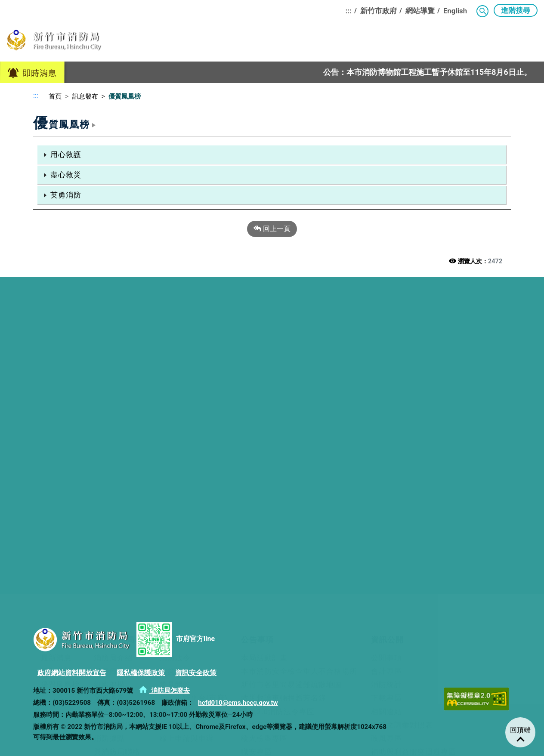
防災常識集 (179, 354)
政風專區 (386, 421)
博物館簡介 (113, 503)
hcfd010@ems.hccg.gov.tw (238, 703)
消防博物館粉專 (121, 571)
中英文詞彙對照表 (402, 408)
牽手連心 (56, 530)
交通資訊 (109, 543)
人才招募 (56, 557)
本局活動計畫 (264, 341)
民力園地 (388, 44)
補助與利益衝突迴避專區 (414, 435)
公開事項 (386, 341)
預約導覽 (109, 517)
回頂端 (520, 730)
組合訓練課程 (185, 543)
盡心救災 (66, 175)
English (455, 11)
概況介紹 (56, 503)
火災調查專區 (264, 408)
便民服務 (250, 44)
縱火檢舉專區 (264, 421)
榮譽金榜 (56, 543)
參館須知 (109, 530)
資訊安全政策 (196, 673)
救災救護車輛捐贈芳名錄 (284, 381)
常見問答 (175, 367)
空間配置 (109, 557)
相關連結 (386, 395)
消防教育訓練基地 (505, 44)
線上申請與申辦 (187, 421)
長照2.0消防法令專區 (278, 395)
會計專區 (386, 354)
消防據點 (109, 421)
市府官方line (176, 639)
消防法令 (175, 341)
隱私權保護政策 (141, 673)
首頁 (52, 96)
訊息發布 (150, 44)
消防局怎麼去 (164, 691)
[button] (482, 11)
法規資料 (56, 571)
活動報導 (56, 354)
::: (349, 11)
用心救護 (66, 154)
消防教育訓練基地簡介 (201, 503)
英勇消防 (66, 195)
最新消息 (56, 341)
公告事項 (296, 44)
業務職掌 (109, 381)
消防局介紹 (113, 341)
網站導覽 (420, 11)
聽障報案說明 (183, 395)
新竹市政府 (379, 11)
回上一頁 (272, 229)
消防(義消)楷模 (120, 408)
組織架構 (109, 367)
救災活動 (56, 517)
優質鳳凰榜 (60, 367)
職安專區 (257, 435)
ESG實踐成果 (185, 571)
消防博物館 (438, 44)
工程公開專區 (264, 462)
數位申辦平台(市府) (194, 381)
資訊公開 (342, 44)
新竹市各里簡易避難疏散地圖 (291, 367)
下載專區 (386, 381)
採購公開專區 (264, 448)
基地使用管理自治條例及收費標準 (220, 530)
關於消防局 (200, 44)
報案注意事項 (183, 408)
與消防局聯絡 (117, 435)
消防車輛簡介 (117, 395)
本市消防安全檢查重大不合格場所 (299, 354)
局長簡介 (109, 354)
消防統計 (386, 367)
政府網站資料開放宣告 (72, 673)
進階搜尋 (516, 10)
